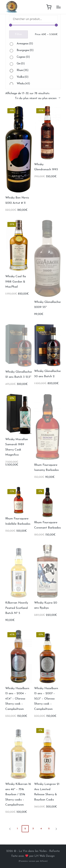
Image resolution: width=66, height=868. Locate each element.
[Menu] (59, 7)
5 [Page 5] (49, 829)
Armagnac (25, 44)
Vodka (23, 77)
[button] (9, 829)
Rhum (23, 70)
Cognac (23, 57)
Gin (21, 64)
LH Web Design (45, 856)
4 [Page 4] (41, 829)
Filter (18, 34)
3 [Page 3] (33, 829)
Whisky (23, 84)
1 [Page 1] (17, 829)
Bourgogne (25, 50)
